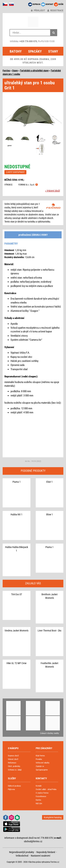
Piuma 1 (17, 482)
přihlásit (38, 10)
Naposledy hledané (46, 852)
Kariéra (38, 800)
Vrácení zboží (13, 759)
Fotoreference (41, 796)
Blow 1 (50, 514)
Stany (53, 51)
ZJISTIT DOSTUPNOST (15, 172)
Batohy (16, 51)
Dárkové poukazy (14, 786)
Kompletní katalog (53, 817)
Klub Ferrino (40, 756)
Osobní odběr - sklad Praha (46, 789)
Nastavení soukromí (40, 856)
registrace (55, 10)
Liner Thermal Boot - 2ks (49, 631)
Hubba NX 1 (16, 514)
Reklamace (12, 763)
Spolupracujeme (42, 770)
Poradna (39, 759)
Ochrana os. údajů (15, 770)
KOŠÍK (61, 4)
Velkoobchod (22, 856)
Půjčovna (11, 789)
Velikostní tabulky (43, 763)
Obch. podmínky (14, 766)
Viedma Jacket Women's (16, 631)
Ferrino (6, 71)
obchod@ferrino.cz (33, 841)
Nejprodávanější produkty (22, 852)
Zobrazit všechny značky (50, 733)
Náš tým (39, 804)
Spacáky (35, 51)
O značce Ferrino (42, 793)
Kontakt (39, 786)
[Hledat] (54, 33)
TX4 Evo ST (17, 594)
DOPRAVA (37, 4)
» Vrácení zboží (53, 191)
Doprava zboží (13, 756)
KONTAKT (49, 4)
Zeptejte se (40, 766)
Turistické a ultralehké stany (34, 71)
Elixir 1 (49, 482)
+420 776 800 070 (28, 41)
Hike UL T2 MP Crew (16, 663)
